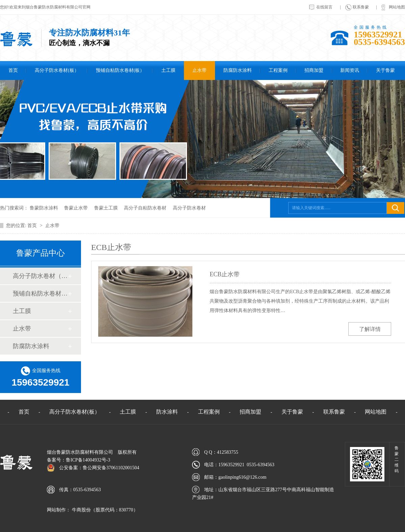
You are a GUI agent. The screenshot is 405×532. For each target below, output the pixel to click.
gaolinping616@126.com (242, 477)
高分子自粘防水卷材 (145, 208)
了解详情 (370, 329)
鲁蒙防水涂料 (44, 208)
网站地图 (397, 7)
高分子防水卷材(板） (57, 70)
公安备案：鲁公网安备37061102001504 (99, 468)
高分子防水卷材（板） (40, 276)
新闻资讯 (350, 70)
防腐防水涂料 (238, 70)
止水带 (199, 70)
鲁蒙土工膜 (106, 208)
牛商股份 (81, 510)
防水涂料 (167, 412)
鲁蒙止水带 (76, 208)
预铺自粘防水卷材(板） (120, 70)
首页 (13, 70)
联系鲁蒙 (361, 7)
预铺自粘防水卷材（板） (40, 293)
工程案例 (278, 70)
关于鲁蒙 (385, 70)
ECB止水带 (225, 274)
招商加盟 (314, 70)
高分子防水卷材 (189, 208)
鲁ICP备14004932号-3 (88, 460)
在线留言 (324, 7)
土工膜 (168, 70)
